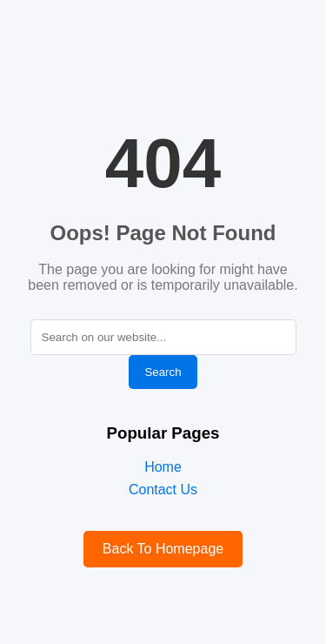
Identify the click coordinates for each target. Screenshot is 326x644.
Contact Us (163, 490)
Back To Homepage (163, 549)
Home (163, 467)
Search (163, 372)
